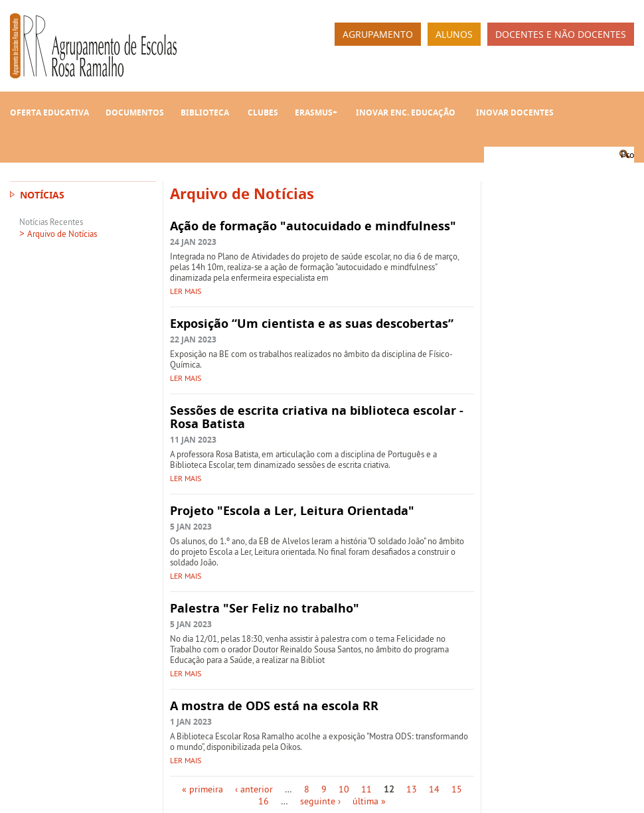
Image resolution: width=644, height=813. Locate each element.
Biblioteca (205, 112)
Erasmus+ (316, 112)
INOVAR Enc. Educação (406, 112)
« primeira (202, 789)
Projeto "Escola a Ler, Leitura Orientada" (292, 511)
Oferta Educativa (49, 112)
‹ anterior (254, 789)
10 (344, 789)
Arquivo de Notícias (62, 234)
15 (457, 789)
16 (264, 801)
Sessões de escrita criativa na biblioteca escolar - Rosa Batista (317, 417)
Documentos (135, 112)
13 (412, 789)
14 (434, 789)
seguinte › (320, 801)
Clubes (263, 112)
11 (366, 789)
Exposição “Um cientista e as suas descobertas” (312, 324)
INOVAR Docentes (515, 112)
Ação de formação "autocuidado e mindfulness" (313, 226)
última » (369, 801)
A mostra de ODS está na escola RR (274, 706)
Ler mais (186, 291)
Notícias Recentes (51, 222)
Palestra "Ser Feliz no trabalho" (265, 608)
